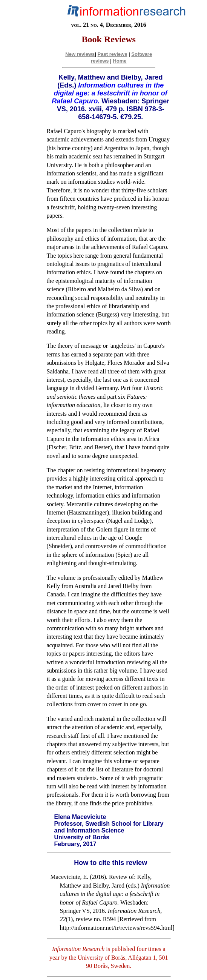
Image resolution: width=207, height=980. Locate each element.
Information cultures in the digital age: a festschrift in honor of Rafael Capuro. (109, 93)
